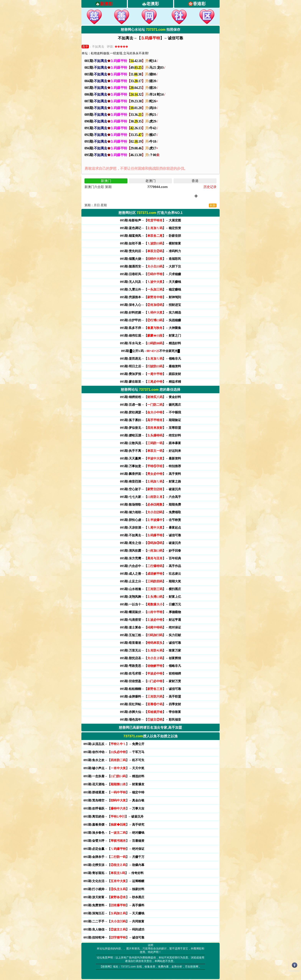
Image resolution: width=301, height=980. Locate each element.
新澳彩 (106, 4)
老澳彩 (153, 4)
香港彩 (199, 4)
